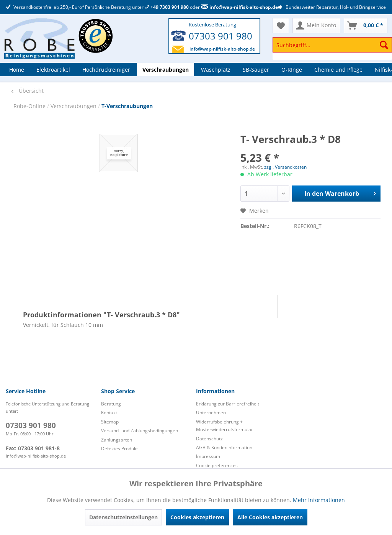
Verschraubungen (74, 106)
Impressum (208, 456)
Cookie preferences (217, 465)
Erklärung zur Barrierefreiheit (228, 404)
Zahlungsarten (117, 440)
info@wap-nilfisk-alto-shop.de (239, 7)
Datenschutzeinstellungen (123, 517)
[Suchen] (384, 45)
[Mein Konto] (316, 26)
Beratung (111, 404)
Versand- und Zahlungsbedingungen (140, 431)
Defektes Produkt (119, 449)
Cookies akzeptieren (197, 517)
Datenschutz (209, 439)
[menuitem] (332, 48)
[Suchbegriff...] (332, 45)
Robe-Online (30, 106)
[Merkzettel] (281, 26)
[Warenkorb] (366, 26)
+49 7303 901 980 (167, 7)
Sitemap (110, 422)
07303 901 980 (220, 36)
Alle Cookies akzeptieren (270, 517)
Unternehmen (211, 413)
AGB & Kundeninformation (224, 447)
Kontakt (109, 413)
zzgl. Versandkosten (285, 167)
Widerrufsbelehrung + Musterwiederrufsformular (225, 426)
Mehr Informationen (319, 500)
